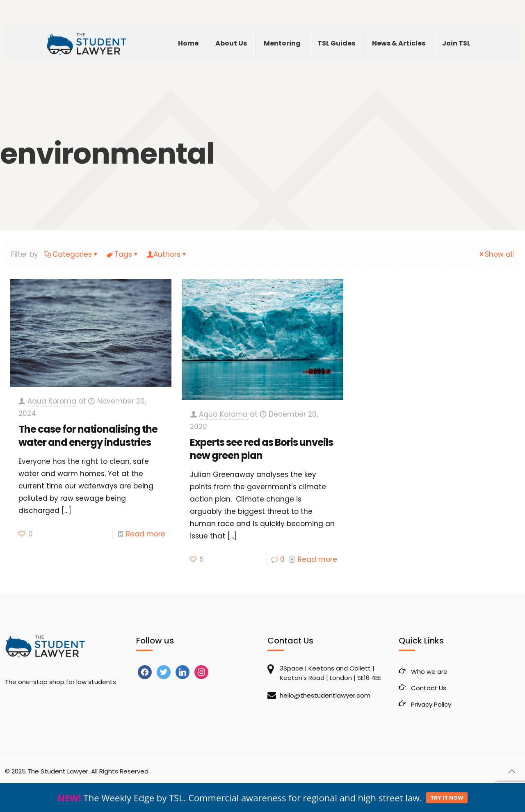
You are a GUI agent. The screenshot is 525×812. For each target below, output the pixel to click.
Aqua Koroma (52, 401)
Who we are (429, 672)
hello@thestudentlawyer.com (325, 695)
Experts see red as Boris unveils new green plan (261, 449)
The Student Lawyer (58, 771)
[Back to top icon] (511, 771)
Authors (167, 254)
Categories (72, 254)
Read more (146, 534)
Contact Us (429, 688)
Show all (496, 254)
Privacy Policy (431, 704)
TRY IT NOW (447, 798)
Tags (123, 254)
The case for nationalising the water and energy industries (88, 436)
